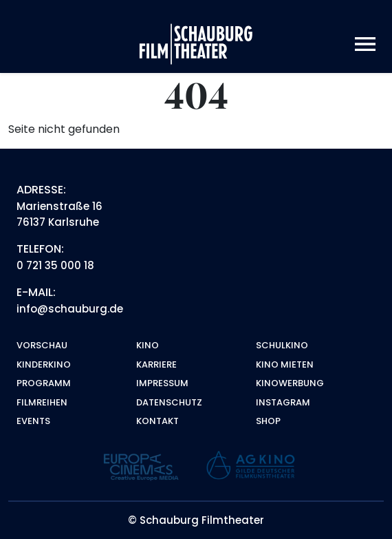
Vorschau (42, 345)
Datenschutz (169, 402)
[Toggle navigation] (365, 44)
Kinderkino (44, 364)
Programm (44, 383)
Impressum (162, 383)
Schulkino (282, 345)
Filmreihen (42, 402)
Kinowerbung (290, 383)
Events (33, 421)
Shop (268, 421)
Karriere (156, 364)
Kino (148, 345)
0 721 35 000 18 (55, 265)
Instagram (283, 402)
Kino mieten (285, 364)
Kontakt (157, 421)
